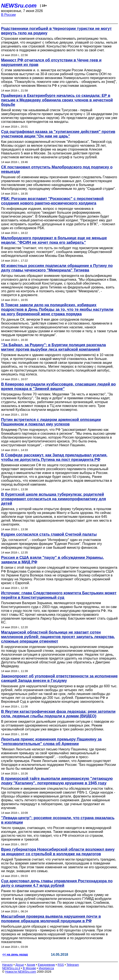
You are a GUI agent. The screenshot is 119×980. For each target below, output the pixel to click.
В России (8, 15)
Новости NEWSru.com (21, 972)
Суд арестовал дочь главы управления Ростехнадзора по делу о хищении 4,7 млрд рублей (57, 883)
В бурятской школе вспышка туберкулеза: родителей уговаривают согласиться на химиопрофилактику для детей (53, 499)
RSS (61, 965)
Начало (7, 965)
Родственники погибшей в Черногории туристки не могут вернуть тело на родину (56, 31)
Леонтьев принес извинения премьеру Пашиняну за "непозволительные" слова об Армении (51, 741)
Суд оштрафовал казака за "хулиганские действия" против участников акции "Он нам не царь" (58, 134)
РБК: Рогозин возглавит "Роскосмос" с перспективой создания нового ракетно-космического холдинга (52, 201)
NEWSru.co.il (11, 968)
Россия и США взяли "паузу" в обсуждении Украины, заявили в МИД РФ (52, 560)
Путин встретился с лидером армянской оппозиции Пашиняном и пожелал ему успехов (51, 422)
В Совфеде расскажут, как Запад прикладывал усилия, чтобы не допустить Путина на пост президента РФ (54, 457)
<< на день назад (15, 954)
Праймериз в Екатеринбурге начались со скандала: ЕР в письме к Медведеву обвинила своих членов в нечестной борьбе (57, 100)
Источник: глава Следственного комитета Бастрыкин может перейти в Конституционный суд (59, 595)
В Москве (29, 968)
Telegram (73, 965)
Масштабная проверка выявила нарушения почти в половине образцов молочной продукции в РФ (51, 919)
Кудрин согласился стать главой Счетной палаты (49, 534)
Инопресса (46, 968)
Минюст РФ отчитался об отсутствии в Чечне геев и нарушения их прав (51, 62)
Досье (20, 965)
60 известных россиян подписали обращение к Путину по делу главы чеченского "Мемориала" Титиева (57, 268)
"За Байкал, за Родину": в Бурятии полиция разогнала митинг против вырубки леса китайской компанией (53, 347)
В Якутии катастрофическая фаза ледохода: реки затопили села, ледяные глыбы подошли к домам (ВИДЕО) (58, 714)
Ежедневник (46, 965)
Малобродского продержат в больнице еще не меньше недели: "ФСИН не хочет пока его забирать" (54, 240)
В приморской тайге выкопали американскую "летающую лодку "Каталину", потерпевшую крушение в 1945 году (57, 781)
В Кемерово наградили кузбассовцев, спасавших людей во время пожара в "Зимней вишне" (58, 386)
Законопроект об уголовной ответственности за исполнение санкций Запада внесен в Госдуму (59, 678)
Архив (31, 965)
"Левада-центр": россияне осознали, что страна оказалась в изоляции (58, 820)
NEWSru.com (19, 6)
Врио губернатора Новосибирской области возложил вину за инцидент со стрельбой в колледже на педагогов (58, 852)
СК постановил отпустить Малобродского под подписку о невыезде (57, 169)
